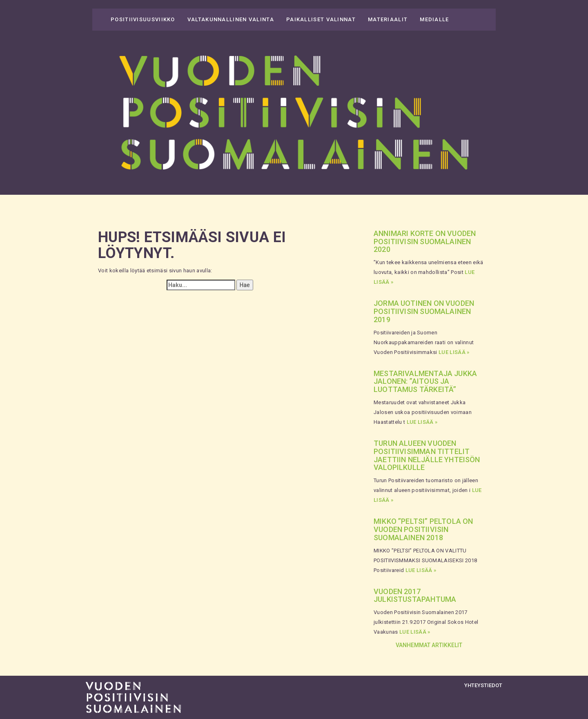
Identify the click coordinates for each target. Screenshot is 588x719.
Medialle (434, 19)
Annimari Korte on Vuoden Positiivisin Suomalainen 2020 (425, 242)
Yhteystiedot (483, 685)
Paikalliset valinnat (321, 19)
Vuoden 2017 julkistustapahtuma (415, 595)
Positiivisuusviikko (143, 19)
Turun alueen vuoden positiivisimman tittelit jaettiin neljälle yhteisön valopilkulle (427, 455)
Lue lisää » (454, 352)
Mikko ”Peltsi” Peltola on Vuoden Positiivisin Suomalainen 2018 (423, 529)
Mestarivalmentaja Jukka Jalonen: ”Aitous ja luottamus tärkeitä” (425, 382)
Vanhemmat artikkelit (429, 645)
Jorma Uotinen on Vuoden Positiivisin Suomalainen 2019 (424, 311)
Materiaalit (388, 19)
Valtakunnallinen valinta (231, 19)
